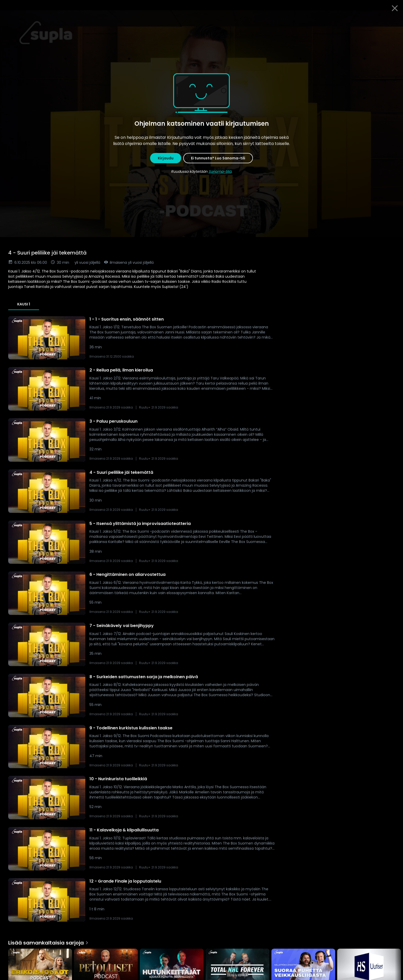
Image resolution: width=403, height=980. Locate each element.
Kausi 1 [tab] (24, 304)
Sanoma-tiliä (220, 171)
